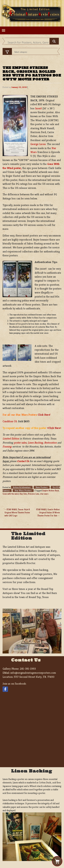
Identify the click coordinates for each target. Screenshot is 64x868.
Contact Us (23, 461)
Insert (38, 108)
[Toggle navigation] (3, 31)
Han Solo (23, 494)
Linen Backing (35, 443)
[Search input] (28, 42)
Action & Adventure (22, 487)
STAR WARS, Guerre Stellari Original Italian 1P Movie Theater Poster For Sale (48, 512)
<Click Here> (54, 428)
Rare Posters (42, 487)
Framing (7, 446)
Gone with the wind (11, 494)
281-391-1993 (28, 669)
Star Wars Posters (23, 491)
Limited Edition (11, 439)
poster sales (20, 443)
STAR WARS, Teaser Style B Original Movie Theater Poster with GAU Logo (17, 512)
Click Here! (44, 415)
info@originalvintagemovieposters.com (33, 673)
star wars (44, 494)
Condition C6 (10, 421)
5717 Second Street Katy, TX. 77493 (34, 677)
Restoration (50, 443)
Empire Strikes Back (51, 491)
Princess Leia (34, 494)
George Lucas (38, 144)
